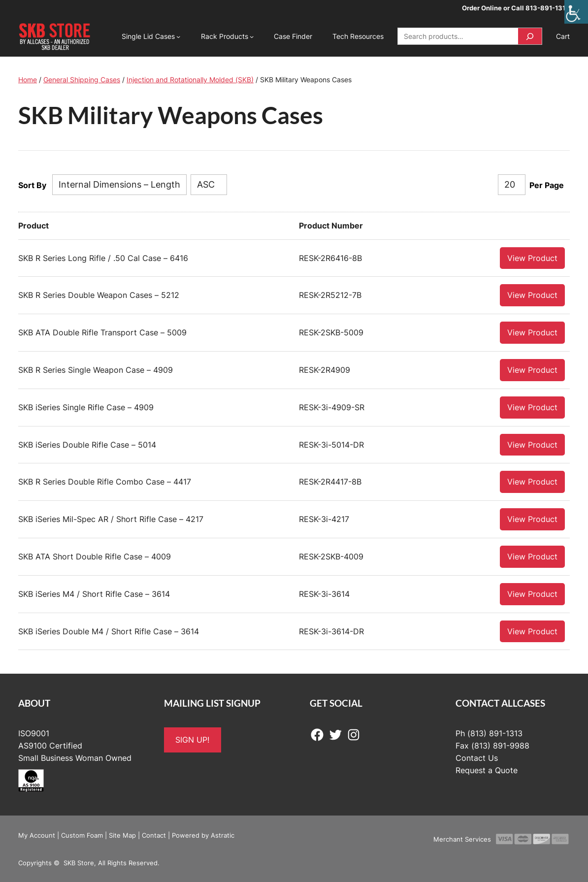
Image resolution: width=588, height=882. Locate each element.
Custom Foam (82, 835)
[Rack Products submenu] (252, 36)
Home (28, 80)
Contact (154, 835)
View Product (532, 258)
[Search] (530, 36)
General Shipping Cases (82, 80)
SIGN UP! (192, 739)
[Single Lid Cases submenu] (178, 36)
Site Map (122, 835)
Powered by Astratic (203, 835)
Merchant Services (462, 839)
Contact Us (477, 757)
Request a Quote (487, 770)
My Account (37, 835)
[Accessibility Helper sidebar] (576, 12)
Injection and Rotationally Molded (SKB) (190, 80)
